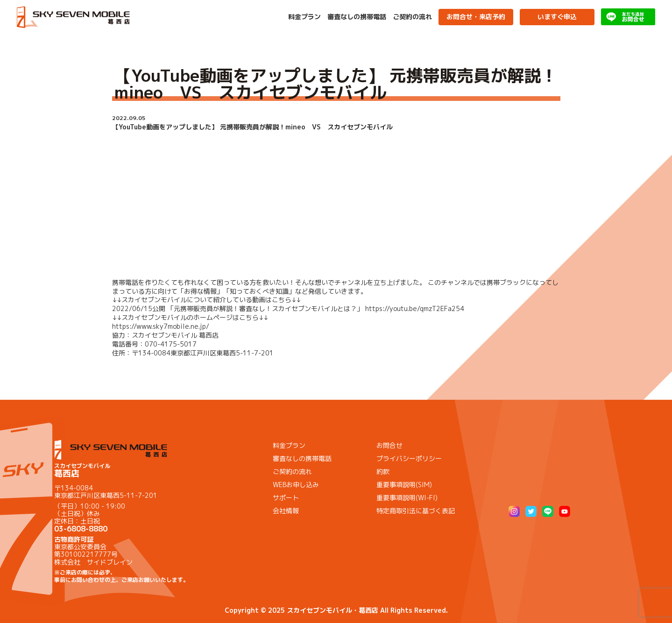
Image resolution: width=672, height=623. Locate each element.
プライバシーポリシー (409, 458)
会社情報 (286, 511)
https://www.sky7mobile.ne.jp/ (161, 326)
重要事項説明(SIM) (404, 485)
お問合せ (389, 445)
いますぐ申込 (557, 17)
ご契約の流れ (412, 17)
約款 (383, 471)
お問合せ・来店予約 (476, 17)
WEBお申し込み (296, 485)
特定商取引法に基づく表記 (416, 511)
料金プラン (304, 17)
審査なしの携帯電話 (357, 17)
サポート (286, 498)
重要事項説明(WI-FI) (407, 498)
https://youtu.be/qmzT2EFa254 (415, 308)
